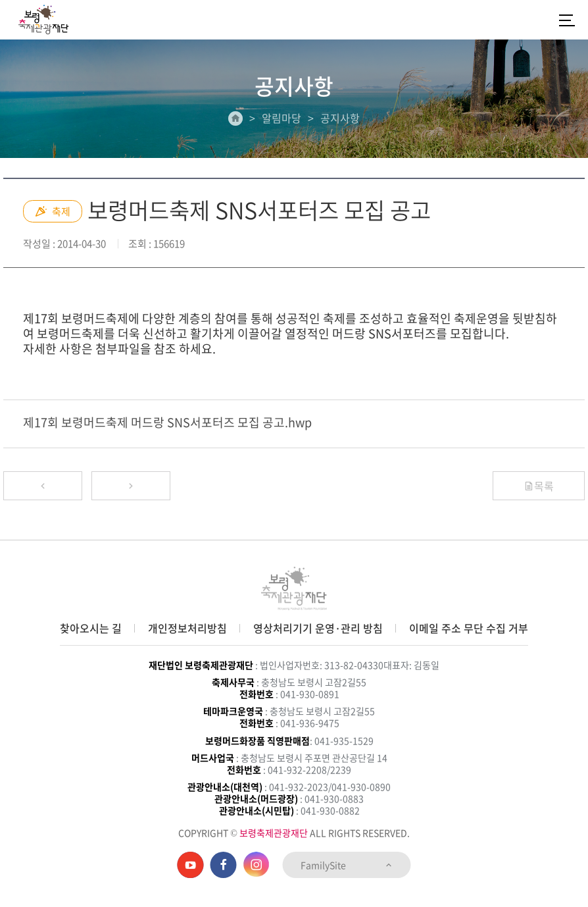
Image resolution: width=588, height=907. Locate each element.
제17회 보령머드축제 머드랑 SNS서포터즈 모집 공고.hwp (167, 422)
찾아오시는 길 (91, 628)
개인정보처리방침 (187, 628)
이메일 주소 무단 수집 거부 (469, 628)
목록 (539, 486)
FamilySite (347, 865)
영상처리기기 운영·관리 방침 (318, 628)
